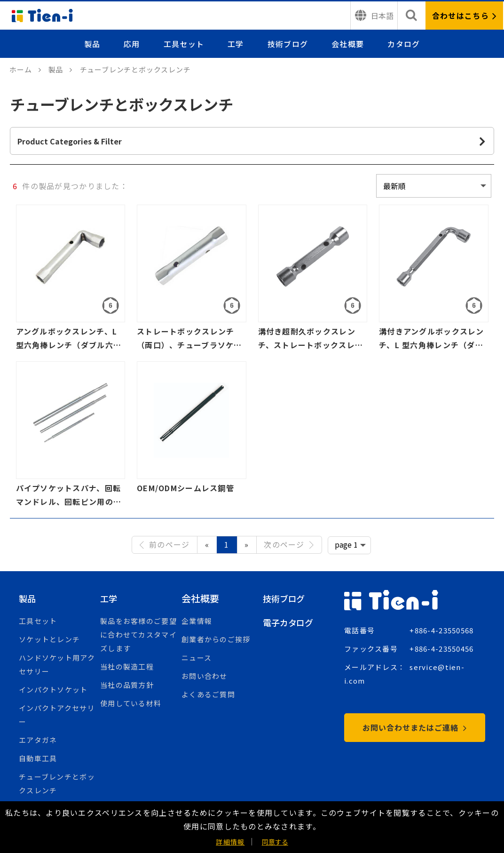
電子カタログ (291, 622)
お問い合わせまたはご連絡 (414, 727)
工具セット (184, 44)
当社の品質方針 (127, 685)
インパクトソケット (53, 690)
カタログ (404, 44)
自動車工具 (38, 758)
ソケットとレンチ (49, 639)
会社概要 (348, 44)
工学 (236, 44)
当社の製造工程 (127, 666)
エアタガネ (38, 740)
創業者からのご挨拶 (216, 639)
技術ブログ (288, 44)
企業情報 (197, 621)
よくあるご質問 (208, 694)
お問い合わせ (205, 676)
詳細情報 (230, 842)
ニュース (197, 658)
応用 (132, 44)
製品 (92, 44)
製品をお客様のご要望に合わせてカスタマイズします (138, 634)
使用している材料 (131, 703)
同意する (275, 842)
